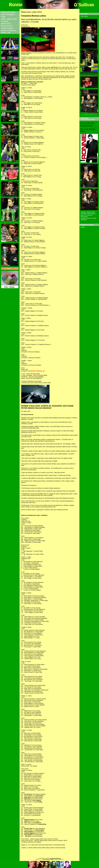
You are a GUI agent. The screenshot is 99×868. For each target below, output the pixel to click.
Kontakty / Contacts (7, 28)
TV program (5, 21)
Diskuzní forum (6, 24)
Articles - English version (9, 19)
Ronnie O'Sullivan (27, 53)
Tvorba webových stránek (48, 859)
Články (3, 17)
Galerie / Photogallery (8, 14)
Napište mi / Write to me (8, 30)
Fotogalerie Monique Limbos (34, 16)
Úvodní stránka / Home (8, 12)
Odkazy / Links (6, 33)
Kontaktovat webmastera (55, 858)
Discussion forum (7, 26)
